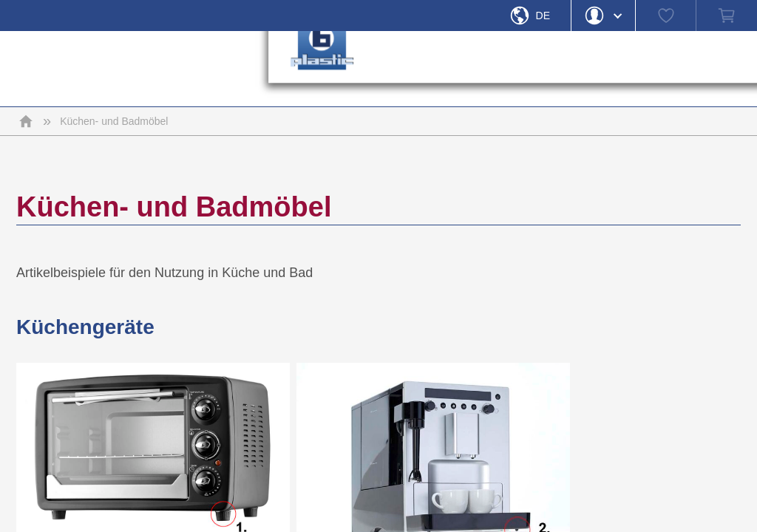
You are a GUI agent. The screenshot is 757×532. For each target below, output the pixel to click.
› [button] (542, 69)
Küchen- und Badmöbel (114, 121)
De (543, 16)
